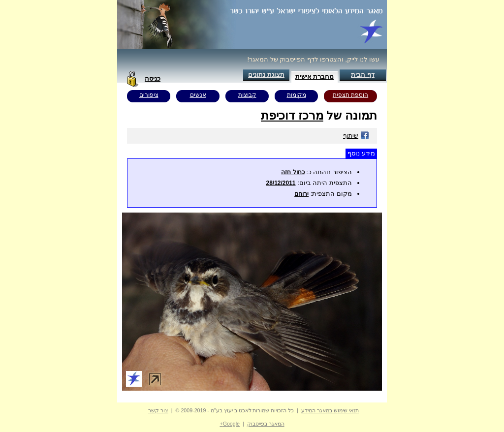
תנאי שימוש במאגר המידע (330, 410)
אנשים (198, 95)
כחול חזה (293, 172)
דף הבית (363, 75)
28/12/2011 (281, 183)
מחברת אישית (315, 77)
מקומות (297, 95)
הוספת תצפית (350, 95)
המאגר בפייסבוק (266, 424)
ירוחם (301, 194)
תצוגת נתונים (266, 75)
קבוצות (247, 95)
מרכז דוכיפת (292, 115)
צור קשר (158, 410)
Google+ (230, 424)
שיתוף (356, 136)
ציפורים (149, 95)
